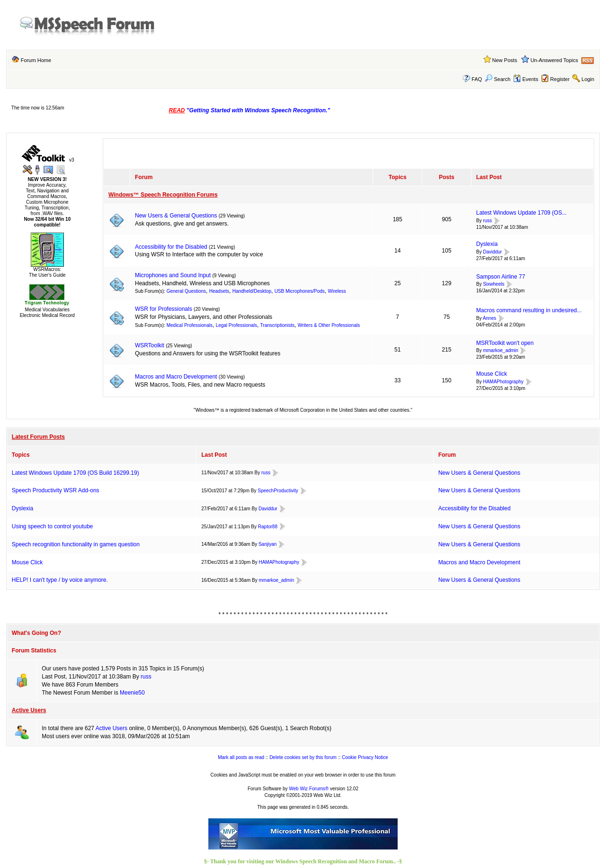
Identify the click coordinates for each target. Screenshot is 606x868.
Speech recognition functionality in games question (76, 544)
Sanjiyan (267, 544)
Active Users (29, 710)
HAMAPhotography (503, 382)
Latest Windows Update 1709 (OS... (521, 213)
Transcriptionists (277, 325)
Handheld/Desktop (252, 291)
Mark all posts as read (241, 757)
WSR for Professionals (164, 309)
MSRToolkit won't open (505, 343)
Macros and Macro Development (176, 377)
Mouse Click (492, 374)
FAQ (477, 79)
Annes (490, 318)
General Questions (186, 291)
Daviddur (492, 252)
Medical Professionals (190, 325)
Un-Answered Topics (554, 60)
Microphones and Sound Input (173, 275)
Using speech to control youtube (52, 526)
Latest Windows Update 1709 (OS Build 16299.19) (76, 473)
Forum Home (36, 60)
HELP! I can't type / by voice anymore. (60, 580)
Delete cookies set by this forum (303, 757)
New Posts (505, 60)
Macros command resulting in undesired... (529, 310)
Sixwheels (494, 285)
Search (498, 79)
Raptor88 (268, 527)
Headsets (219, 291)
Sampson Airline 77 (501, 277)
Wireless (337, 291)
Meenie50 (132, 693)
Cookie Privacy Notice (365, 757)
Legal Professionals (236, 325)
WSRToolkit (150, 345)
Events (526, 79)
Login (588, 79)
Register (560, 79)
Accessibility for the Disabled (171, 247)
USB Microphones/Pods (300, 291)
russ (487, 221)
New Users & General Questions (176, 216)
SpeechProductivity (278, 491)
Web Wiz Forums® (309, 789)
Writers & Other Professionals (329, 325)
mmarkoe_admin (500, 351)
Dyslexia (487, 244)
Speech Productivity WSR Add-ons (56, 490)
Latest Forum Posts (38, 437)
